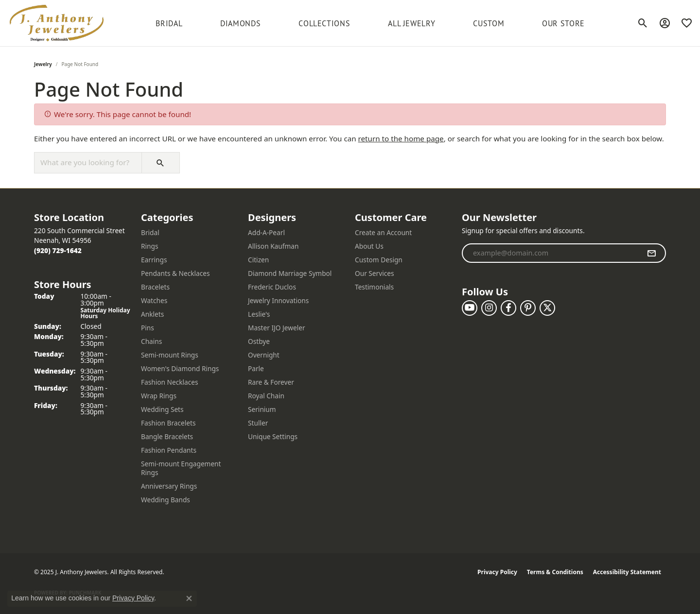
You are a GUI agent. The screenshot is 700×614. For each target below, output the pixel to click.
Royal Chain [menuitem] (266, 396)
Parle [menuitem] (256, 368)
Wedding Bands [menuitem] (166, 500)
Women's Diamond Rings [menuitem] (180, 368)
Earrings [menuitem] (154, 260)
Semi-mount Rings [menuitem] (170, 355)
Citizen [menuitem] (258, 260)
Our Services (375, 273)
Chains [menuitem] (151, 341)
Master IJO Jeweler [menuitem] (277, 328)
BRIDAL (169, 23)
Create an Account (383, 232)
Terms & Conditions (555, 572)
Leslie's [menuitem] (259, 314)
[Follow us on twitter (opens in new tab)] (547, 308)
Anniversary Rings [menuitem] (169, 486)
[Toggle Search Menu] (643, 23)
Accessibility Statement (627, 572)
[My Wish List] (687, 23)
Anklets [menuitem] (152, 314)
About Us (369, 246)
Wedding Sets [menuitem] (162, 409)
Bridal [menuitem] (150, 232)
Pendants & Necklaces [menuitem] (175, 273)
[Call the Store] (58, 250)
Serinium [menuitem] (262, 409)
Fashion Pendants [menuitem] (169, 450)
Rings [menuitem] (149, 246)
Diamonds (240, 23)
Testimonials (374, 287)
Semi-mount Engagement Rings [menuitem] (181, 468)
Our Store (563, 23)
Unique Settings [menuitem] (273, 436)
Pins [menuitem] (148, 328)
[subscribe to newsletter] (652, 253)
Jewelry (43, 64)
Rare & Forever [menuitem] (271, 382)
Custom (489, 23)
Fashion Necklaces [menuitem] (170, 382)
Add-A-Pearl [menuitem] (266, 232)
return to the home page (401, 138)
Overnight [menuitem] (264, 355)
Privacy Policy (497, 572)
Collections (324, 23)
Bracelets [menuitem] (155, 287)
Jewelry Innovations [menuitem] (278, 300)
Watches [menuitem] (154, 300)
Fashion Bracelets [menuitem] (168, 423)
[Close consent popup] (189, 598)
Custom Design (379, 260)
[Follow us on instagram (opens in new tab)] (489, 308)
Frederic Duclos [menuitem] (272, 287)
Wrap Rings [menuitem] (159, 396)
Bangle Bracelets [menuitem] (167, 436)
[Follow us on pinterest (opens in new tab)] (528, 308)
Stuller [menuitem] (258, 423)
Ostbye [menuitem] (259, 341)
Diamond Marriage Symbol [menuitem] (290, 273)
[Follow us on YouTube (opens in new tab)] (470, 308)
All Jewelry (411, 23)
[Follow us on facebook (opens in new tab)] (508, 308)
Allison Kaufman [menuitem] (273, 246)
